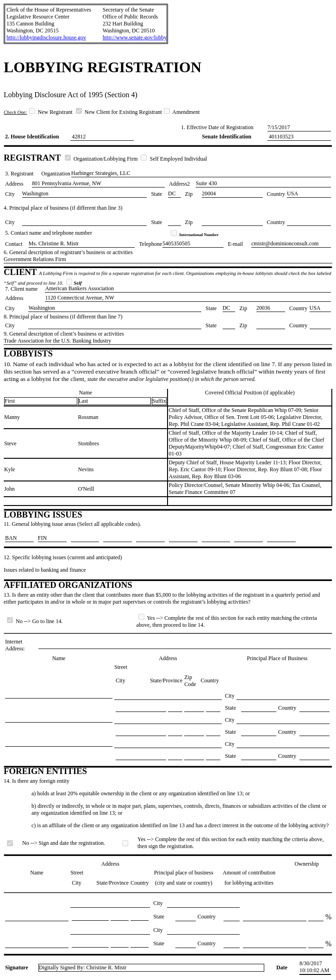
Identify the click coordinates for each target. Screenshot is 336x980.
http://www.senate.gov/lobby (135, 37)
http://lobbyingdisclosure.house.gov (46, 37)
